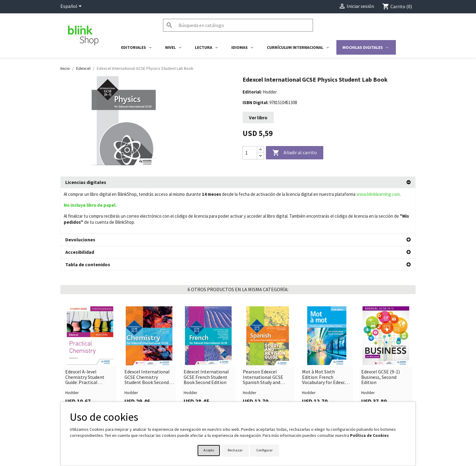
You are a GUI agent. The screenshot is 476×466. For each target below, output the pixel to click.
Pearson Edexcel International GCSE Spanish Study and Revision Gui (263, 332)
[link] (90, 313)
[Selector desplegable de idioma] (72, 7)
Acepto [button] (209, 450)
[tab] (238, 182)
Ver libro (258, 117)
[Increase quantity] (260, 150)
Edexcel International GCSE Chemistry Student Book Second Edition (147, 332)
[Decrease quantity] (260, 156)
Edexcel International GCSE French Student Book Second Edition (206, 332)
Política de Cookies (369, 435)
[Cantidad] (250, 153)
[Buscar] (238, 25)
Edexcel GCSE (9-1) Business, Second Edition (381, 332)
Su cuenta (253, 400)
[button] (238, 182)
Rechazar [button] (235, 450)
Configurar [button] (264, 450)
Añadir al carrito (295, 153)
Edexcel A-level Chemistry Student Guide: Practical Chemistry (85, 332)
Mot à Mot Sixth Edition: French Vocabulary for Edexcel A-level (325, 332)
